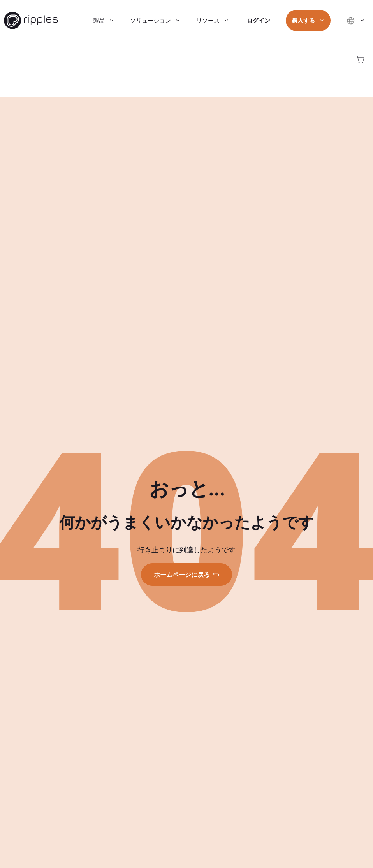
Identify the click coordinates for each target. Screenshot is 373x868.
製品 (108, 20)
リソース (217, 20)
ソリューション (159, 20)
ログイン (259, 20)
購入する (312, 20)
